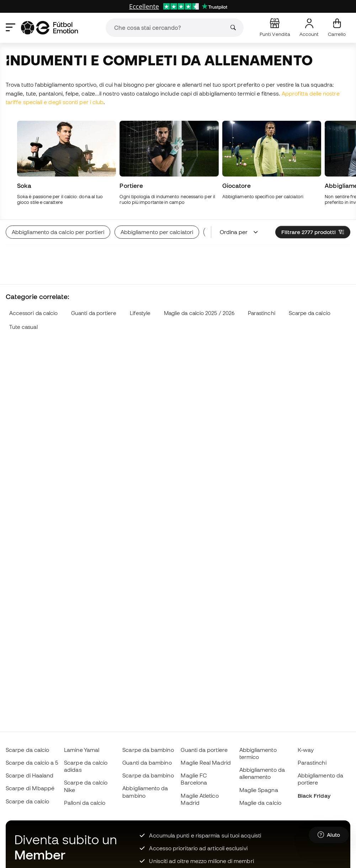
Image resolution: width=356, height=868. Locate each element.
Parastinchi (262, 313)
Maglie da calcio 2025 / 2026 (199, 313)
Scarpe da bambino (148, 750)
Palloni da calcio (85, 803)
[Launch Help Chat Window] (329, 835)
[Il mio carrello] (337, 28)
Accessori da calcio (33, 313)
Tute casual (23, 327)
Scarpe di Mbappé (30, 788)
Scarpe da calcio (310, 313)
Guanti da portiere (94, 313)
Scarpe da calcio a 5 (32, 763)
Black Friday (314, 796)
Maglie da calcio (260, 803)
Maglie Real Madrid (206, 763)
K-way (306, 750)
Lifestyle (140, 313)
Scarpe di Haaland (30, 775)
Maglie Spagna (259, 790)
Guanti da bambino (147, 763)
